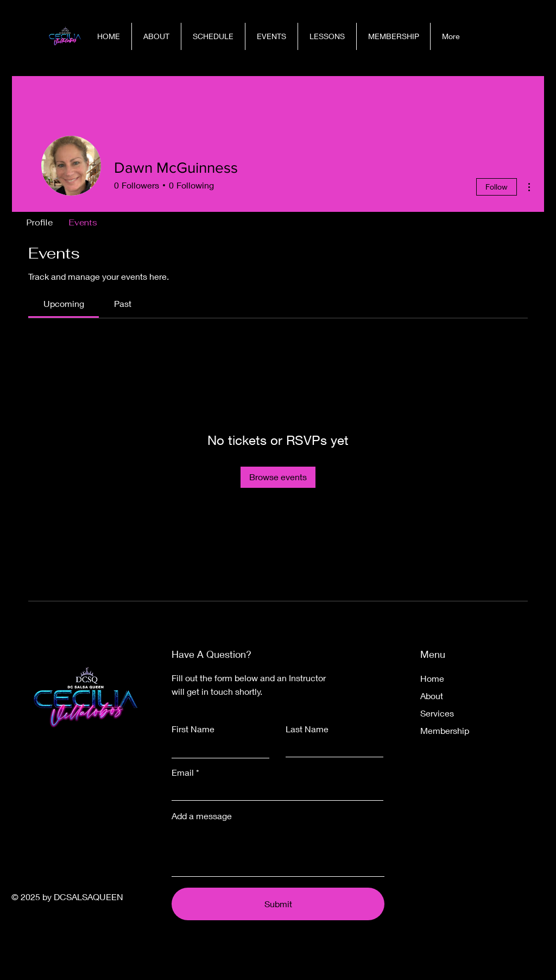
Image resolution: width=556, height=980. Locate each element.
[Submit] (278, 904)
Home (432, 678)
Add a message (202, 816)
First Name (193, 729)
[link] (64, 303)
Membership (445, 730)
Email (183, 772)
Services (437, 713)
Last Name (307, 729)
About (432, 696)
